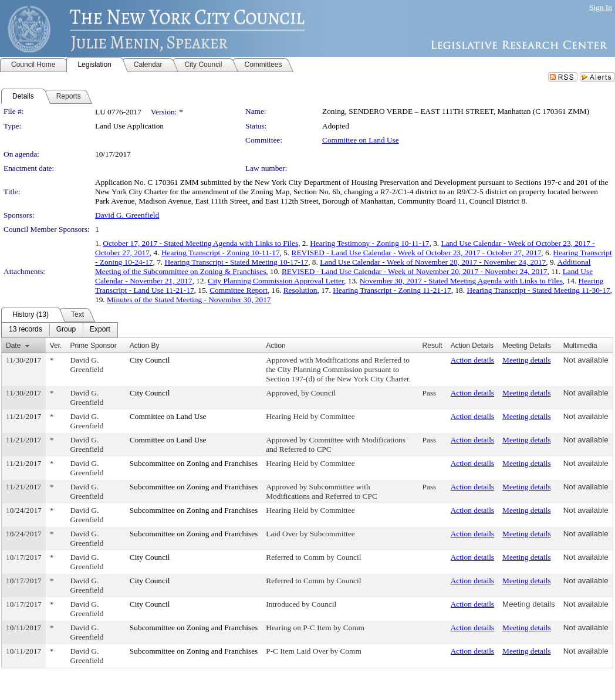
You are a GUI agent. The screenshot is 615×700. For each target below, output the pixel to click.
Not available (586, 360)
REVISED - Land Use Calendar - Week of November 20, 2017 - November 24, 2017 (414, 271)
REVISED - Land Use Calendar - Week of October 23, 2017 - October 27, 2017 (417, 253)
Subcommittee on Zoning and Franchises (194, 463)
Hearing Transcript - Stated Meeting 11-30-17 (538, 290)
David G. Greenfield (127, 215)
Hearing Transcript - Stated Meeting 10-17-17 (236, 262)
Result (432, 346)
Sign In (601, 7)
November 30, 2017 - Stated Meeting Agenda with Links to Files (461, 281)
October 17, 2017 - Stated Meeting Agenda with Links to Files (200, 243)
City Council (150, 360)
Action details (472, 360)
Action (276, 346)
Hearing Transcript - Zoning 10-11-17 (221, 253)
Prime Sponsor (93, 346)
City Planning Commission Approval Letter (276, 281)
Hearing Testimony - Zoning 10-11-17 (369, 243)
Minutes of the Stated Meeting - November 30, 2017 (189, 300)
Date (13, 346)
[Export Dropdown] (100, 330)
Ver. (56, 346)
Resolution (300, 290)
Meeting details (527, 360)
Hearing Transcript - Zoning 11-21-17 (392, 290)
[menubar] (60, 330)
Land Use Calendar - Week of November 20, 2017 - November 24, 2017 (433, 262)
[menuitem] (26, 330)
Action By (145, 346)
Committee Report (239, 290)
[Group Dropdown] (66, 330)
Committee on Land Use (361, 140)
